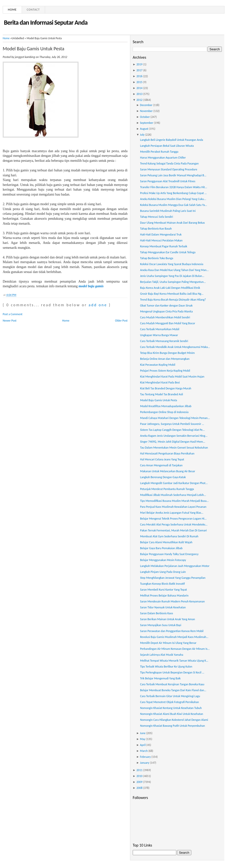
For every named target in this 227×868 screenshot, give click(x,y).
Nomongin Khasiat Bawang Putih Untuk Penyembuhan (172, 726)
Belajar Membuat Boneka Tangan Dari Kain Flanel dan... (173, 690)
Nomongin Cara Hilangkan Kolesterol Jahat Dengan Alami (174, 720)
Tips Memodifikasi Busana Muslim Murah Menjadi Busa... (174, 501)
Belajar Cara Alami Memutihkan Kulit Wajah (166, 542)
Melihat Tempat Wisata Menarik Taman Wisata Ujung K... (174, 661)
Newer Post (10, 321)
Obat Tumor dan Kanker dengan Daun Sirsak (166, 306)
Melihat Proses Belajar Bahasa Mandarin (164, 596)
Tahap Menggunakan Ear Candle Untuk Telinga (168, 252)
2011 (139, 770)
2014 (139, 88)
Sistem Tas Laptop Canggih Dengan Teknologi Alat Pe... (172, 430)
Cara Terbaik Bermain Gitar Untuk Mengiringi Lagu (170, 696)
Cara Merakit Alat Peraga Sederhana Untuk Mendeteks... (174, 524)
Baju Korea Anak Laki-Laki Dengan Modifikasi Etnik (170, 288)
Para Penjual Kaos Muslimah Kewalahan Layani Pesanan (173, 507)
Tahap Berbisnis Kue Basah (156, 229)
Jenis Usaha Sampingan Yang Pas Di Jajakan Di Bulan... (172, 276)
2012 (139, 100)
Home (12, 10)
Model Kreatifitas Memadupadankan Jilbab (166, 406)
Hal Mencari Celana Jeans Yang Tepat (162, 459)
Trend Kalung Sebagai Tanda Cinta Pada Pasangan (169, 163)
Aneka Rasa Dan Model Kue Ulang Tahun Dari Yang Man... (174, 270)
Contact (33, 10)
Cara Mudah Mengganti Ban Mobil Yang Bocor (168, 323)
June (143, 733)
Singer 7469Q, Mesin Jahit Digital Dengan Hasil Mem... (173, 442)
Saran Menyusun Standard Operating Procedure (169, 169)
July (142, 135)
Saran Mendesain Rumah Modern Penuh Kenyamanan (172, 601)
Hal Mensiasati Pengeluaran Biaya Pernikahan (167, 453)
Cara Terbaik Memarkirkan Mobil (160, 329)
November (146, 111)
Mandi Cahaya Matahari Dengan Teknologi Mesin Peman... (175, 418)
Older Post (121, 321)
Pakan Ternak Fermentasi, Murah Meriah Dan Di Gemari (173, 530)
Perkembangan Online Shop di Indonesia (164, 412)
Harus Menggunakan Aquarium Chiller (163, 158)
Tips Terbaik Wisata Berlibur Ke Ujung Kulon (166, 667)
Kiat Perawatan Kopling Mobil (158, 365)
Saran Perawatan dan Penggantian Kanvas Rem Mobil (172, 631)
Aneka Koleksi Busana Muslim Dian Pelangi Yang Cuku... (173, 199)
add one (98, 305)
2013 (139, 94)
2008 (139, 788)
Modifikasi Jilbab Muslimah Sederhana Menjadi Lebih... (173, 495)
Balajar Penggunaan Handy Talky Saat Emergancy (169, 554)
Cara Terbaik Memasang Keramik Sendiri (164, 341)
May (143, 739)
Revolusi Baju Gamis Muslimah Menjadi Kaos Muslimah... (174, 637)
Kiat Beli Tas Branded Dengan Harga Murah (166, 388)
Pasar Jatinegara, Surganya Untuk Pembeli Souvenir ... (172, 424)
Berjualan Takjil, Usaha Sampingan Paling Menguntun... (173, 282)
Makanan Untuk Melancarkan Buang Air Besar (168, 471)
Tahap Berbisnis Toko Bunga (157, 258)
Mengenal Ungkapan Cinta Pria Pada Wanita (166, 311)
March (144, 751)
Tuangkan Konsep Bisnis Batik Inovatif (162, 584)
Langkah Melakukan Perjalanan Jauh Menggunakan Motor (175, 566)
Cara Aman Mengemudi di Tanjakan (161, 465)
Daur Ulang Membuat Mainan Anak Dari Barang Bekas (172, 223)
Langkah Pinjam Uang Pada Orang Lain (163, 572)
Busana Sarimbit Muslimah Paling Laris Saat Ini (168, 211)
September (147, 123)
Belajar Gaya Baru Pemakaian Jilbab (161, 548)
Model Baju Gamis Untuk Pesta (33, 49)
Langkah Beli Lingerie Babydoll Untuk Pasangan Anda (172, 140)
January (145, 763)
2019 (139, 64)
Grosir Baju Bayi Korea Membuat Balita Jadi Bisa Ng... (172, 294)
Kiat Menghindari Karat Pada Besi (160, 382)
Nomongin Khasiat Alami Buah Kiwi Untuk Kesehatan (172, 714)
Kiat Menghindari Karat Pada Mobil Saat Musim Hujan (172, 377)
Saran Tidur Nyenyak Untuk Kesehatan (163, 607)
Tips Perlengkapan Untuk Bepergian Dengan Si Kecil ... (172, 672)
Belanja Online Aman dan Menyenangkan (165, 359)
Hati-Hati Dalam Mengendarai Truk (161, 235)
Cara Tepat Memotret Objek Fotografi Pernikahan (170, 702)
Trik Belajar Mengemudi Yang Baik (160, 678)
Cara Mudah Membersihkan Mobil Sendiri (165, 317)
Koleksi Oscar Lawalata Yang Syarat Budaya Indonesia (172, 264)
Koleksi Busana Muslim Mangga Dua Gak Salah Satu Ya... (174, 205)
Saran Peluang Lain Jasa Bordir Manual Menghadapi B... (173, 175)
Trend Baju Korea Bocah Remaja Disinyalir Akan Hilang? (173, 300)
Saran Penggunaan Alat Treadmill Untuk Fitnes (168, 181)
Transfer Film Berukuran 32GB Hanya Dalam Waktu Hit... (174, 187)
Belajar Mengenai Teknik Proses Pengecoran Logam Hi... (173, 519)
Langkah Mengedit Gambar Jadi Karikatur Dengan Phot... (174, 483)
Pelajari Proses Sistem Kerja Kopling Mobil (165, 371)
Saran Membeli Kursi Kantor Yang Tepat (163, 590)
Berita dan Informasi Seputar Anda (46, 22)
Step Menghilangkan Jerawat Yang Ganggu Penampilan (173, 578)
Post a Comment (13, 314)
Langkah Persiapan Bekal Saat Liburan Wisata (167, 146)
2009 (139, 782)
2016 (139, 76)
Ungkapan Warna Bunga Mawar (159, 335)
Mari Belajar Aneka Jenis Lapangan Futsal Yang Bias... (172, 513)
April (143, 745)
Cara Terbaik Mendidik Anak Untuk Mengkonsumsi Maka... (175, 347)
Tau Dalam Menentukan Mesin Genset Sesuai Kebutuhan (174, 448)
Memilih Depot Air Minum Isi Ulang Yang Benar (168, 643)
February (146, 757)
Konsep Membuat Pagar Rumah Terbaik (164, 246)
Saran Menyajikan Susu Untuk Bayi (161, 625)
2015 (139, 82)
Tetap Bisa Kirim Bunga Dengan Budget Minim (167, 353)
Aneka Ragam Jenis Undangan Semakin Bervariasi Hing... (174, 436)
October (145, 117)
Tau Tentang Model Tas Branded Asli (162, 394)
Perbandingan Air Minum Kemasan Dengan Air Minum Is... (175, 649)
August (144, 129)
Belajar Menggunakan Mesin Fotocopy (163, 560)
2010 (139, 776)
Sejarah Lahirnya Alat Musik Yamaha (162, 655)
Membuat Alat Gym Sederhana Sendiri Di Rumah (169, 536)
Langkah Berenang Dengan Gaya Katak (163, 477)
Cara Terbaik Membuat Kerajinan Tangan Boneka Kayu (172, 684)
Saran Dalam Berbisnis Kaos (157, 613)
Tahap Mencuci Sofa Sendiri (157, 217)
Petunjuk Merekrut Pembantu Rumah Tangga (167, 489)
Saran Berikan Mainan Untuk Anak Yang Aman (168, 619)
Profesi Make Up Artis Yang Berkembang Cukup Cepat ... (173, 193)
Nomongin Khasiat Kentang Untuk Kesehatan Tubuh (171, 708)
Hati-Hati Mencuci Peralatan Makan (161, 240)
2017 (139, 70)
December (146, 105)
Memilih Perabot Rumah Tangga (159, 152)
